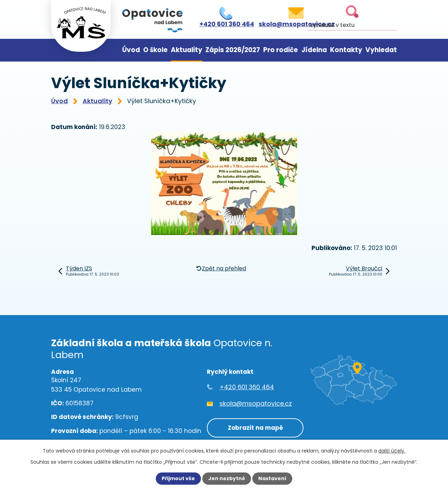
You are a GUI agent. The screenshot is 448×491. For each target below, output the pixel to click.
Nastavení (272, 478)
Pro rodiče (281, 50)
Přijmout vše (178, 478)
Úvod (131, 50)
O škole (155, 50)
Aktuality (187, 50)
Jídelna (314, 50)
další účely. (392, 451)
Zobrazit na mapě (255, 428)
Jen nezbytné (227, 478)
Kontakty (346, 50)
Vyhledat (381, 50)
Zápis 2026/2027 (233, 50)
